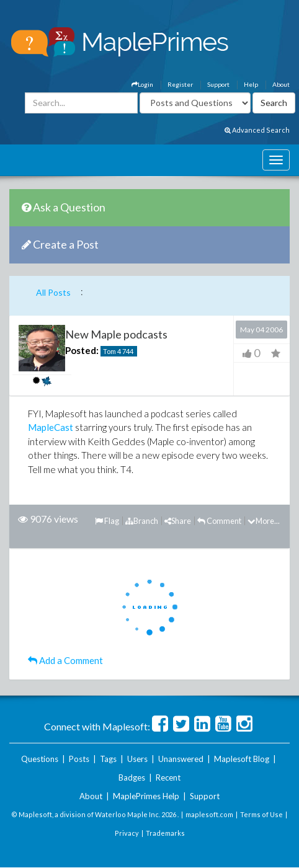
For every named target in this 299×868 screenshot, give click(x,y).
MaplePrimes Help (146, 796)
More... (264, 521)
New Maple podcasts (116, 334)
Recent (168, 777)
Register (180, 84)
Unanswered (181, 759)
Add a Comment (65, 660)
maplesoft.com (209, 814)
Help (251, 84)
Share (178, 521)
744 (128, 351)
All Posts (53, 292)
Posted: (82, 350)
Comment (219, 521)
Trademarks (165, 833)
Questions (40, 759)
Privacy (127, 833)
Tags (108, 759)
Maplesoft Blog (242, 759)
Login (142, 84)
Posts (79, 759)
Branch (142, 521)
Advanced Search (257, 130)
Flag (107, 521)
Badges (132, 777)
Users (137, 759)
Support (218, 84)
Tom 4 (112, 351)
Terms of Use (261, 814)
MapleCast (51, 427)
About (281, 84)
